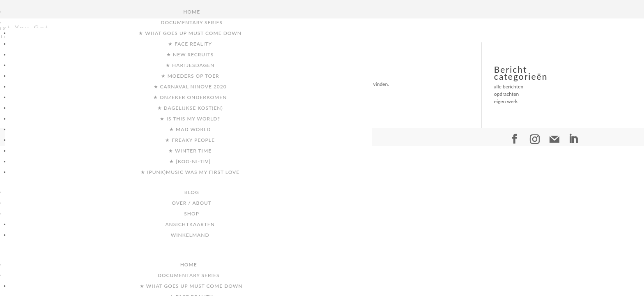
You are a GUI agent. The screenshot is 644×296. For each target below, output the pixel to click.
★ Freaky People (190, 140)
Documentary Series (192, 22)
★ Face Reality (190, 44)
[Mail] (554, 139)
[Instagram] (535, 139)
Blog (192, 192)
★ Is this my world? (190, 119)
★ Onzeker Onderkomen (190, 97)
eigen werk (506, 101)
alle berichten (509, 87)
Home (192, 12)
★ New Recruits (190, 54)
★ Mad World (190, 129)
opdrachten (506, 94)
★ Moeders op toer (190, 76)
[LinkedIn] (573, 139)
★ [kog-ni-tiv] (190, 161)
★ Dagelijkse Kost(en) (190, 108)
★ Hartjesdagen (190, 65)
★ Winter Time (190, 151)
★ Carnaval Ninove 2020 (190, 87)
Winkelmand (190, 235)
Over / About (192, 203)
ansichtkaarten (190, 224)
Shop (192, 214)
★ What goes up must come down (190, 33)
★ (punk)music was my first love (190, 172)
